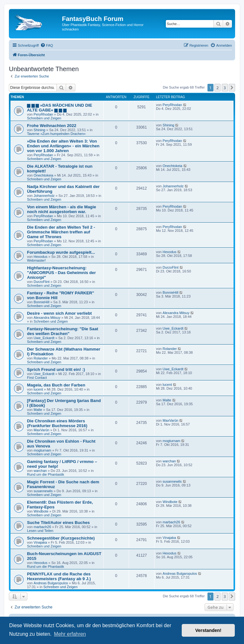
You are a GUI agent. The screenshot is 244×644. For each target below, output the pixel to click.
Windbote (41, 511)
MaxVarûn (41, 430)
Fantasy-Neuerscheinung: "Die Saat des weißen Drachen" (63, 331)
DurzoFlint (42, 282)
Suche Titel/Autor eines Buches (58, 523)
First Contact (37, 378)
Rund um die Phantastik (46, 474)
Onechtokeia (44, 175)
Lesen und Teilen (40, 531)
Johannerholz (44, 196)
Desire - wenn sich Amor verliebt (59, 313)
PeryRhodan (43, 114)
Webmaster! (36, 260)
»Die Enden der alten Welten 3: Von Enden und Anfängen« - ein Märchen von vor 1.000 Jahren (63, 146)
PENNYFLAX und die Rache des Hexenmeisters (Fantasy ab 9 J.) (59, 576)
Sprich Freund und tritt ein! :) (56, 369)
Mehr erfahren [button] (70, 634)
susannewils (43, 491)
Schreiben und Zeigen (44, 118)
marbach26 (42, 527)
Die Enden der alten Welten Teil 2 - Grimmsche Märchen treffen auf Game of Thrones (61, 232)
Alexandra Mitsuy (47, 318)
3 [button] (225, 88)
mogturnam (43, 450)
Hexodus (41, 257)
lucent (38, 389)
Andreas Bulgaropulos (51, 583)
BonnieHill (42, 302)
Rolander (41, 358)
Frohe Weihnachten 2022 (52, 126)
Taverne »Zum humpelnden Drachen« (56, 134)
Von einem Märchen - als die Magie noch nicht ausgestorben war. (61, 209)
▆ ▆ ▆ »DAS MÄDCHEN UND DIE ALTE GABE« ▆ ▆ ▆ (60, 108)
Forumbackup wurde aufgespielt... (61, 252)
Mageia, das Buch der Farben (56, 385)
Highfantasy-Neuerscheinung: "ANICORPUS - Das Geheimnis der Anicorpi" (61, 273)
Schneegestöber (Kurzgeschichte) (61, 538)
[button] (232, 88)
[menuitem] (47, 45)
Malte (38, 410)
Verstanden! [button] (208, 630)
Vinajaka (40, 542)
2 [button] (217, 88)
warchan (40, 471)
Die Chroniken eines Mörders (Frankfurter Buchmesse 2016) (57, 423)
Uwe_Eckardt (44, 338)
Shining (40, 130)
